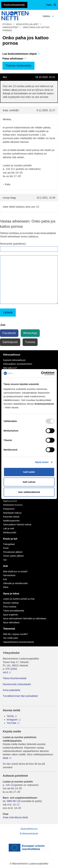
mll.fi (5, 672)
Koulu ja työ (10, 539)
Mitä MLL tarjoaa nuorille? (16, 634)
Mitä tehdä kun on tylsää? (15, 572)
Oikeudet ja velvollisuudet (15, 583)
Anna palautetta (11, 690)
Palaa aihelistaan (15, 59)
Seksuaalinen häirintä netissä (17, 525)
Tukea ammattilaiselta (14, 611)
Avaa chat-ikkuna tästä (15, 817)
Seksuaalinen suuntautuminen (18, 364)
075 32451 (11, 669)
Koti (5, 579)
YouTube (12, 723)
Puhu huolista (10, 607)
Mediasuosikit (10, 533)
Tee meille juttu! (11, 638)
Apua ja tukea (11, 594)
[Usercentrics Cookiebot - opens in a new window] (41, 373)
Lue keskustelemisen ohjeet (21, 54)
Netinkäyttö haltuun (12, 513)
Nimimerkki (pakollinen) (13, 244)
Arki (5, 566)
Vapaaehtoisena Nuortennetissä (18, 642)
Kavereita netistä (11, 517)
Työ (5, 560)
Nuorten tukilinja (11, 603)
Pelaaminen (9, 509)
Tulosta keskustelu (18, 66)
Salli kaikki (29, 472)
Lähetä (8, 312)
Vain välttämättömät (29, 492)
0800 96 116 (14, 801)
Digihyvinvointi (10, 501)
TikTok (10, 716)
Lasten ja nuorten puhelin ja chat (19, 599)
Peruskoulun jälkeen (13, 552)
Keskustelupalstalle (14, 5)
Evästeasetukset (29, 834)
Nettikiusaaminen (11, 521)
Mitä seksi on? (10, 368)
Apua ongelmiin (11, 615)
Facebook (9, 333)
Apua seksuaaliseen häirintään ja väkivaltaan (25, 618)
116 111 (10, 785)
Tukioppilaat (9, 544)
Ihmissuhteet (11, 27)
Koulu (6, 548)
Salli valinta (29, 482)
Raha (6, 587)
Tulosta (30, 342)
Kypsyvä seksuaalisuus (14, 360)
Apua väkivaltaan (11, 622)
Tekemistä (9, 629)
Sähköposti (10, 342)
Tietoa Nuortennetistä (15, 678)
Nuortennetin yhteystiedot (17, 684)
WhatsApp (30, 333)
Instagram (12, 720)
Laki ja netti (9, 529)
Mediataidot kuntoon (13, 505)
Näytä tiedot (42, 462)
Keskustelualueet (27, 24)
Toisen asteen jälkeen (14, 556)
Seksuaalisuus (12, 355)
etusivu (7, 24)
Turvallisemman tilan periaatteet (20, 696)
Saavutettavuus (29, 829)
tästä (5, 758)
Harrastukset (9, 575)
